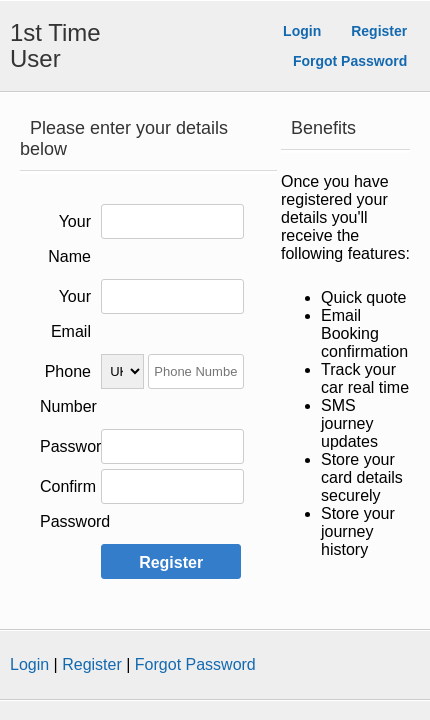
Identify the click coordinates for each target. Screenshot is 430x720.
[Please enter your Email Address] (172, 296)
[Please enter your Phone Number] (196, 371)
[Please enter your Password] (172, 446)
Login (302, 31)
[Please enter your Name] (172, 221)
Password (75, 446)
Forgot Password (350, 61)
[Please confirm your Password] (172, 486)
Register (379, 31)
